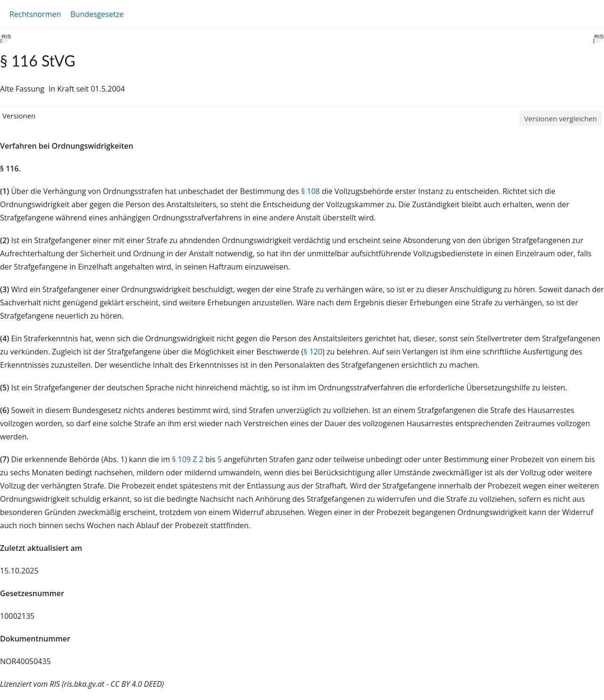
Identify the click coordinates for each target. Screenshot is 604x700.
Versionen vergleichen (561, 118)
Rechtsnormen (35, 14)
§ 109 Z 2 (187, 459)
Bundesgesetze (97, 14)
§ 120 (313, 352)
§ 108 (310, 191)
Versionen (19, 116)
